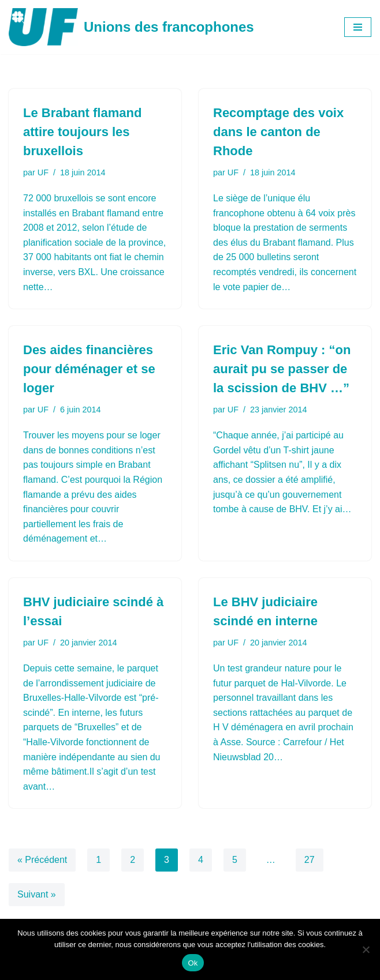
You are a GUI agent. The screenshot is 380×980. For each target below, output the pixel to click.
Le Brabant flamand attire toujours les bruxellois (82, 132)
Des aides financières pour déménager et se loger (89, 369)
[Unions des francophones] (131, 27)
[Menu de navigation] (358, 27)
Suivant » (37, 894)
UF (43, 172)
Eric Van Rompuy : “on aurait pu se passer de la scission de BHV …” (282, 369)
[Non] (366, 949)
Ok (193, 963)
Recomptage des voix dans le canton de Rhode (278, 132)
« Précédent (42, 860)
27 (310, 860)
